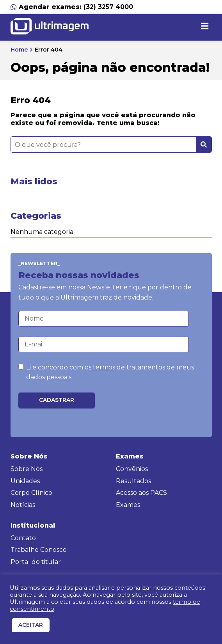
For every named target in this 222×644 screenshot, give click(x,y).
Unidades (25, 481)
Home (19, 50)
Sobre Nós (27, 469)
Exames (128, 505)
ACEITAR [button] (31, 625)
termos (104, 367)
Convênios (132, 469)
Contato (23, 538)
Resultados (133, 481)
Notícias (23, 505)
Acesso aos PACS (141, 493)
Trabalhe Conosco (39, 550)
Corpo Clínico (31, 493)
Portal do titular (36, 562)
